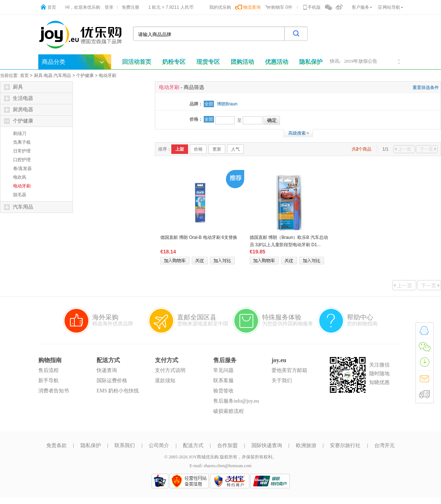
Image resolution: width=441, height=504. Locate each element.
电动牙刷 (108, 75)
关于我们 (282, 381)
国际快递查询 (267, 445)
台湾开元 (385, 445)
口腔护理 (22, 160)
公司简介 (159, 445)
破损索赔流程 (229, 411)
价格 (198, 149)
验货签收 (223, 391)
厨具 (13, 87)
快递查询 (107, 370)
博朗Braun (227, 104)
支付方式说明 (170, 370)
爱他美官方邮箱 (289, 370)
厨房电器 (19, 110)
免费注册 (130, 7)
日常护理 (22, 151)
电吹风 (20, 177)
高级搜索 (297, 133)
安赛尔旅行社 (345, 445)
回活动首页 (137, 62)
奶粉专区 (174, 62)
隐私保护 (91, 445)
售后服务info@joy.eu (236, 401)
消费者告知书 (54, 391)
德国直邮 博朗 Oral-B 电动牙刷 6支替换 (199, 237)
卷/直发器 (22, 168)
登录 (109, 7)
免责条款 (56, 445)
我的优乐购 (220, 7)
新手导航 (48, 381)
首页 (52, 7)
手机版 (314, 7)
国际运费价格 (112, 381)
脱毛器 (20, 195)
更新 (217, 149)
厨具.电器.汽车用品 (53, 75)
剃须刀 (20, 133)
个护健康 (85, 75)
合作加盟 (227, 445)
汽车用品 (19, 207)
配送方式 (193, 445)
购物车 (278, 7)
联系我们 (125, 445)
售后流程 (48, 370)
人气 (235, 149)
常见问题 (223, 370)
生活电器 (19, 98)
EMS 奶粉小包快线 (118, 391)
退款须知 (165, 381)
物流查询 (252, 7)
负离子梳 (22, 142)
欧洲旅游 (306, 445)
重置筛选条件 (426, 88)
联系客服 (223, 381)
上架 (180, 149)
